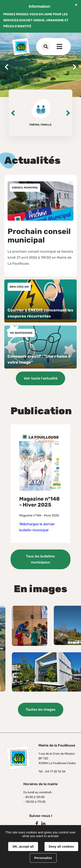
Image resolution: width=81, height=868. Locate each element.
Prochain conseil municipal (39, 236)
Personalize (43, 858)
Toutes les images (41, 709)
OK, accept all (23, 847)
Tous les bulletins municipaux (40, 559)
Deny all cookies (61, 847)
